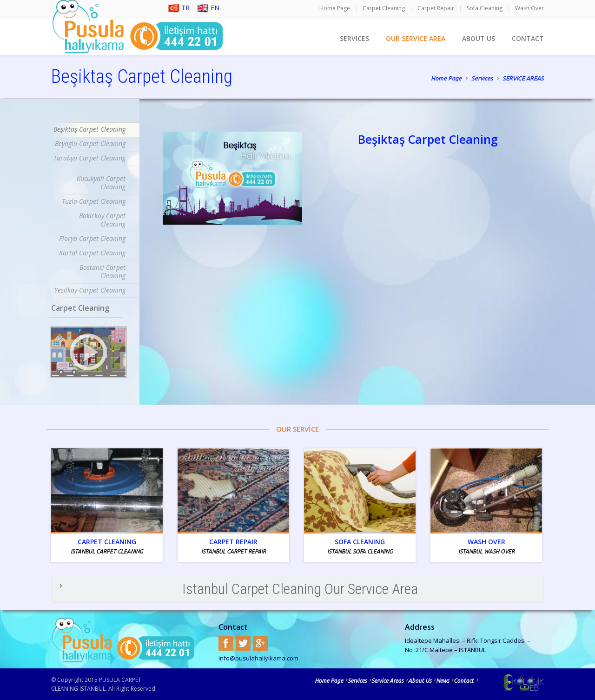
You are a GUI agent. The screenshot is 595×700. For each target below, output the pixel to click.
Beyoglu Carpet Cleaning (90, 143)
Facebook (226, 643)
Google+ (260, 643)
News (443, 681)
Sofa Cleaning (485, 8)
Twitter (243, 643)
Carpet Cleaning (384, 8)
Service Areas (387, 681)
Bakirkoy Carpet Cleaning (102, 220)
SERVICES (354, 38)
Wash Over (529, 8)
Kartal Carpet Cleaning (92, 253)
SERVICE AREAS (523, 78)
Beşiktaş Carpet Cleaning (89, 129)
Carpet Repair (436, 8)
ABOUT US (479, 38)
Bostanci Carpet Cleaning (102, 271)
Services (482, 79)
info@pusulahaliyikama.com (258, 658)
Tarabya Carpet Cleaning (89, 158)
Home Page (335, 8)
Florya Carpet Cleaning (92, 238)
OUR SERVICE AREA (416, 38)
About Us (420, 681)
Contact (464, 681)
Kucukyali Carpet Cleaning (101, 183)
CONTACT (528, 38)
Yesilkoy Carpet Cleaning (90, 290)
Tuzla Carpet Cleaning (94, 201)
